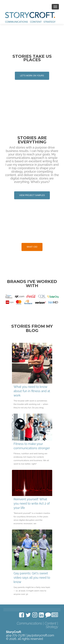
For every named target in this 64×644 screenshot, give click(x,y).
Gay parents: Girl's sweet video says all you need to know (32, 578)
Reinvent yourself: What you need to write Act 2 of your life (32, 503)
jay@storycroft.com (41, 635)
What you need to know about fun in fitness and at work (32, 391)
